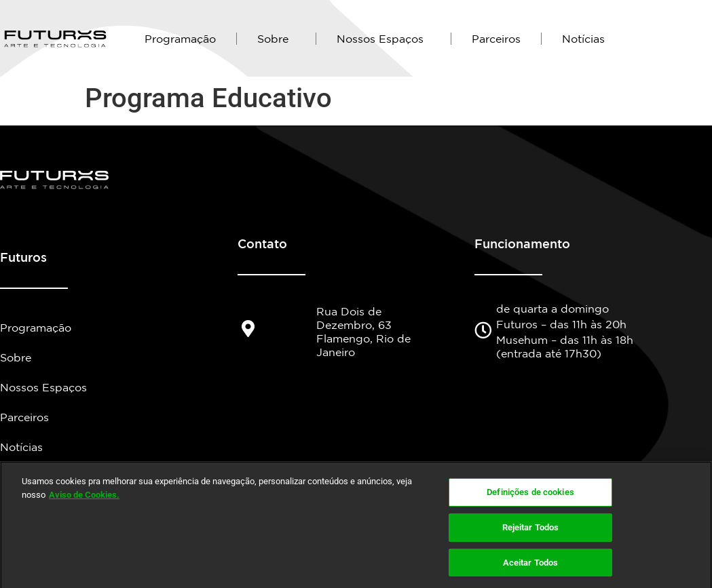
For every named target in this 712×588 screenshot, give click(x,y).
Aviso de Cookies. (84, 503)
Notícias (583, 39)
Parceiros (496, 39)
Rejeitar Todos (531, 535)
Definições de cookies (530, 501)
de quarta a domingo (552, 309)
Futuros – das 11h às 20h (561, 324)
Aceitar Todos (531, 571)
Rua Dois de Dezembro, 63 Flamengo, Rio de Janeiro (363, 332)
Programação (180, 39)
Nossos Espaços (383, 39)
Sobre (276, 39)
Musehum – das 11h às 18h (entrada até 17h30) (565, 347)
